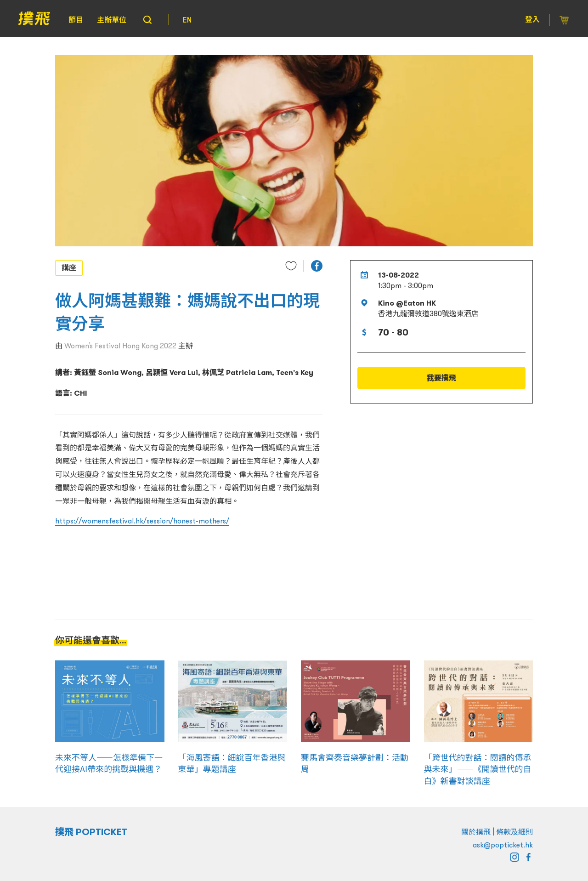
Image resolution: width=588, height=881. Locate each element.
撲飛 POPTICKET (91, 832)
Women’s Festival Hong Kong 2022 (120, 346)
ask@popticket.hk (503, 845)
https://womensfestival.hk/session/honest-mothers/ (142, 521)
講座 (69, 267)
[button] (317, 266)
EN (187, 20)
